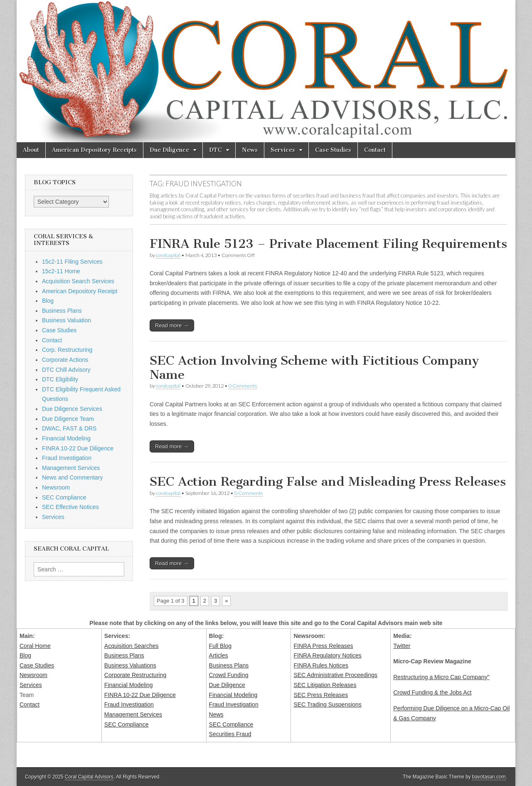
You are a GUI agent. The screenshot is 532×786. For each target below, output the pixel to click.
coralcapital (168, 255)
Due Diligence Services (72, 409)
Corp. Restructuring (67, 350)
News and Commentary (72, 477)
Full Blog (220, 646)
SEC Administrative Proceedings (335, 675)
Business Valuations (130, 665)
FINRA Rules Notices (321, 665)
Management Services (71, 468)
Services (283, 150)
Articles (219, 655)
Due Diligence (169, 150)
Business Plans (62, 311)
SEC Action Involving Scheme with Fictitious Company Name (314, 368)
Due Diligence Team (68, 419)
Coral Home (35, 646)
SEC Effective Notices (70, 507)
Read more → (172, 325)
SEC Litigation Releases (325, 685)
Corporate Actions (65, 360)
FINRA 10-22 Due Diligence (78, 448)
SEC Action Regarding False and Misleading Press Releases (328, 482)
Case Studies (333, 150)
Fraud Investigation (67, 458)
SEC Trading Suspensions (327, 704)
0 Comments (243, 386)
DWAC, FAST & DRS (69, 428)
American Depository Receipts (94, 150)
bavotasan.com (489, 777)
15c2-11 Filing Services (72, 262)
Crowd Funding (229, 675)
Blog (48, 301)
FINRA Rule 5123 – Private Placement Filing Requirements (328, 244)
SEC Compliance (64, 497)
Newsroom (56, 487)
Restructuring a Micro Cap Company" (441, 677)
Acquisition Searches (132, 646)
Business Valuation (66, 320)
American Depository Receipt (80, 291)
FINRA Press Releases (323, 646)
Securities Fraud (230, 734)
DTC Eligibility (60, 379)
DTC (216, 150)
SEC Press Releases (321, 695)
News (250, 150)
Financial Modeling (66, 438)
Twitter (402, 646)
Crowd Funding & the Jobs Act (432, 692)
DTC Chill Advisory (66, 370)
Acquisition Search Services (78, 281)
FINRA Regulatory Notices (327, 655)
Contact (375, 150)
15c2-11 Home (61, 271)
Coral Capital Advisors (89, 777)
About (31, 150)
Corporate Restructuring (135, 675)
